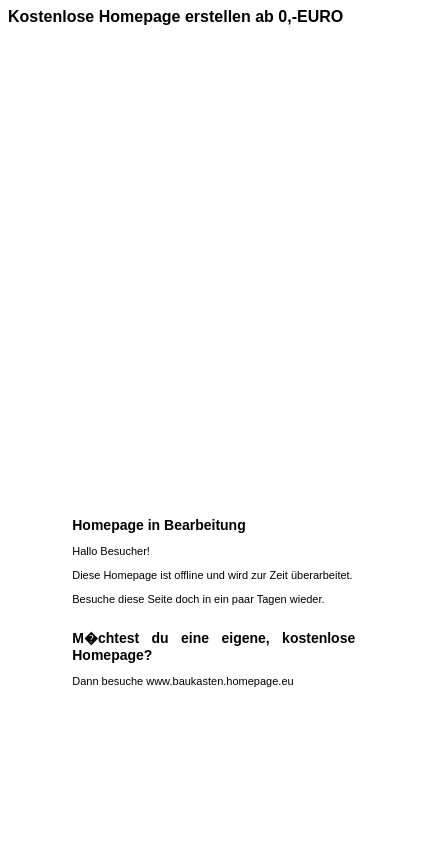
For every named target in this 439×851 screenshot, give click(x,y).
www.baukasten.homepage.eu (219, 681)
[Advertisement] (219, 263)
